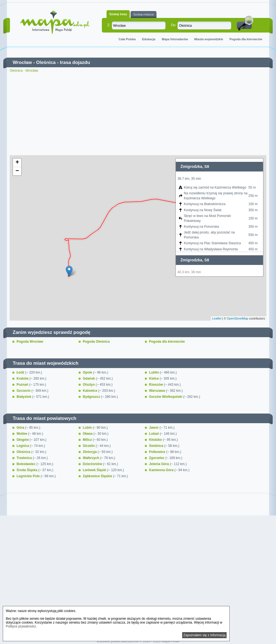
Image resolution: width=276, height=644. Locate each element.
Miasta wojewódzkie (209, 39)
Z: (109, 25)
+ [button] (17, 163)
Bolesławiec (26, 464)
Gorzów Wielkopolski (166, 397)
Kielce (154, 379)
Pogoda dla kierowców (246, 39)
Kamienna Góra (162, 470)
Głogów (23, 440)
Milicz (88, 440)
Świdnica (157, 446)
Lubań (154, 434)
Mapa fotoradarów (175, 39)
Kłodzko (156, 440)
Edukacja (149, 39)
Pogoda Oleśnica (96, 342)
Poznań (23, 385)
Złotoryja (90, 452)
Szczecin (24, 391)
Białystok (24, 397)
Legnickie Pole (29, 476)
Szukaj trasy (118, 14)
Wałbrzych (91, 458)
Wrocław (22, 62)
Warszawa (157, 391)
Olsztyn (89, 385)
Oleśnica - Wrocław (24, 71)
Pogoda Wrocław (30, 342)
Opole (88, 372)
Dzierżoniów (93, 464)
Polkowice (158, 452)
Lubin (88, 428)
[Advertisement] (138, 114)
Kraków (23, 379)
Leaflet (217, 318)
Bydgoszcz (92, 397)
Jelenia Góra (159, 464)
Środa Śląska (27, 470)
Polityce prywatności (21, 626)
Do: (174, 25)
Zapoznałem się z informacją (204, 635)
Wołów (22, 434)
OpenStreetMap (238, 318)
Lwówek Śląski (95, 470)
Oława (88, 434)
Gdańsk (89, 379)
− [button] (17, 171)
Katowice (91, 391)
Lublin (154, 372)
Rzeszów (156, 385)
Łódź (21, 372)
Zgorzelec (157, 458)
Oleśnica (46, 62)
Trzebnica (25, 458)
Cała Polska (127, 39)
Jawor (154, 428)
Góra (21, 428)
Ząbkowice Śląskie (98, 476)
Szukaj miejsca (143, 14)
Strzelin (89, 446)
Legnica (23, 446)
